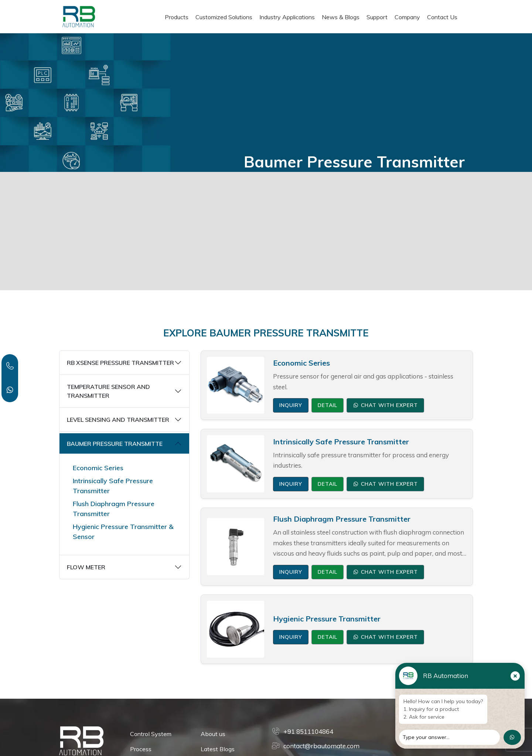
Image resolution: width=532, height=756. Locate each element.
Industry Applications (287, 17)
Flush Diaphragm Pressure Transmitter (114, 509)
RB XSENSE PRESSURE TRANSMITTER (120, 363)
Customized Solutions (224, 17)
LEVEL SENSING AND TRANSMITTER (118, 420)
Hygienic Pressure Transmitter (327, 619)
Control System (151, 734)
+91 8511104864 (308, 731)
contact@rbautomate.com (321, 746)
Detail (328, 405)
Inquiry (291, 405)
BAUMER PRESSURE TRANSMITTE (115, 444)
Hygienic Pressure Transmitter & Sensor (123, 532)
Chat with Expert (386, 405)
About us (213, 734)
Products (177, 17)
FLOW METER (86, 567)
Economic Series (98, 468)
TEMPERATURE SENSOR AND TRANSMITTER (108, 391)
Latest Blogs (218, 749)
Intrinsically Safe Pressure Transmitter (113, 486)
